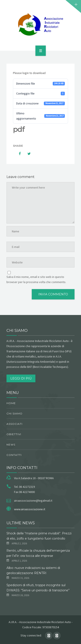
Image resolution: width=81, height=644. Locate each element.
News (11, 445)
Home (11, 403)
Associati (14, 424)
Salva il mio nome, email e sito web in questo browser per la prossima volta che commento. (36, 279)
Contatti (14, 455)
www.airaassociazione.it (30, 509)
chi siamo (14, 413)
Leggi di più (21, 378)
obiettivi (14, 434)
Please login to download (29, 73)
